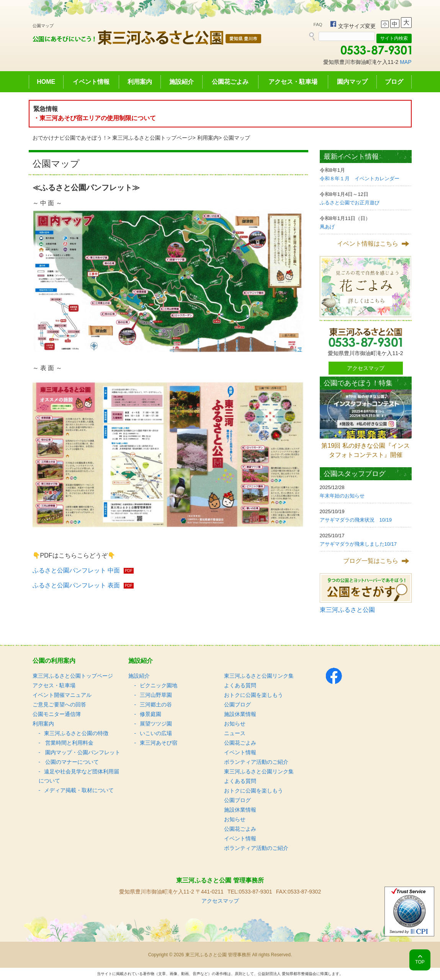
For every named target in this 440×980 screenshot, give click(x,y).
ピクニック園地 (159, 685)
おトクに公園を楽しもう (254, 695)
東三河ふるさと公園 (347, 610)
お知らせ (235, 724)
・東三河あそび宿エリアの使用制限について (95, 118)
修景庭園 (150, 714)
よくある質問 (240, 685)
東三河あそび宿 (159, 743)
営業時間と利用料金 (69, 743)
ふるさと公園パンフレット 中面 (76, 570)
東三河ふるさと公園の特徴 (76, 733)
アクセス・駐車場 (293, 82)
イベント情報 (91, 82)
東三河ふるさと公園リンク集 (259, 676)
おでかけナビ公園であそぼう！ (70, 138)
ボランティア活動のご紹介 (256, 762)
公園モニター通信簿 (57, 714)
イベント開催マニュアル (62, 695)
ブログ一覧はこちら (371, 561)
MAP (406, 62)
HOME (46, 82)
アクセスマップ (366, 368)
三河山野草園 (156, 695)
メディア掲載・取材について (79, 790)
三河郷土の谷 (156, 704)
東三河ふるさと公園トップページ (152, 138)
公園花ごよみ (230, 82)
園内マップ (352, 82)
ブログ (394, 82)
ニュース (235, 733)
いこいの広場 (156, 733)
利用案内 (140, 82)
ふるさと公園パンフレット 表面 (76, 585)
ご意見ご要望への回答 (59, 704)
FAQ (318, 24)
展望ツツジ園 (156, 724)
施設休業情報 (240, 714)
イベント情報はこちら (368, 244)
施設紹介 (182, 82)
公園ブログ (237, 704)
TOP (420, 962)
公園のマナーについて (72, 762)
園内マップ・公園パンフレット (82, 752)
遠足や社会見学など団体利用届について (79, 776)
